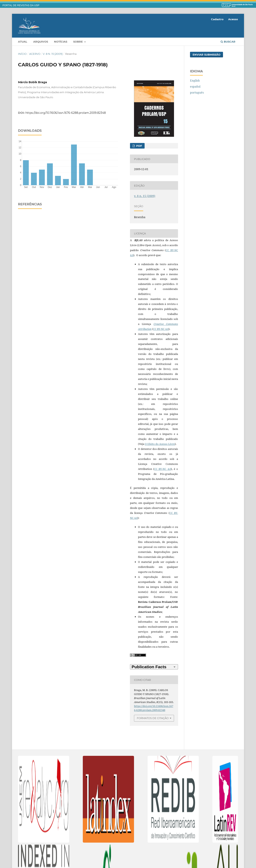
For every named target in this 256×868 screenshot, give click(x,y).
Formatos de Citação (153, 718)
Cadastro (217, 19)
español (195, 86)
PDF (139, 146)
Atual (23, 42)
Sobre (78, 42)
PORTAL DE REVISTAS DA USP (21, 5)
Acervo (35, 54)
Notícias (61, 42)
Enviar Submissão (206, 55)
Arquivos (41, 42)
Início (22, 54)
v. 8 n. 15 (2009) (53, 54)
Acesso (233, 19)
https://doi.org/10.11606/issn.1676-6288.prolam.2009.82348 (66, 113)
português (197, 92)
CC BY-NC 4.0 (161, 329)
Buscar (228, 42)
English (195, 80)
